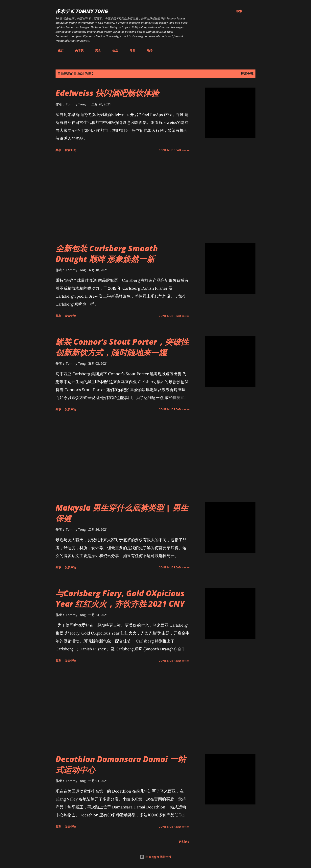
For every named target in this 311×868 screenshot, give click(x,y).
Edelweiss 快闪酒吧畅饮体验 (107, 93)
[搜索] (239, 11)
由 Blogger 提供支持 (155, 857)
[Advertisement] (123, 198)
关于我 (77, 50)
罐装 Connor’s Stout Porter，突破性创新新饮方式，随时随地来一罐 (122, 347)
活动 (130, 50)
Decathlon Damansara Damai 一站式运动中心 (121, 764)
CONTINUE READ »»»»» (174, 150)
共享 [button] (58, 150)
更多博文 (184, 842)
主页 (58, 50)
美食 (96, 50)
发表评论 (70, 150)
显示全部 (247, 74)
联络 (147, 50)
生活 (113, 50)
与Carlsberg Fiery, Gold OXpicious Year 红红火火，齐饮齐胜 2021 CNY (120, 598)
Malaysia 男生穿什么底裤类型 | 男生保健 (122, 513)
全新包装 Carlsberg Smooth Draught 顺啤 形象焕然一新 (107, 254)
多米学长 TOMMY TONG (82, 11)
